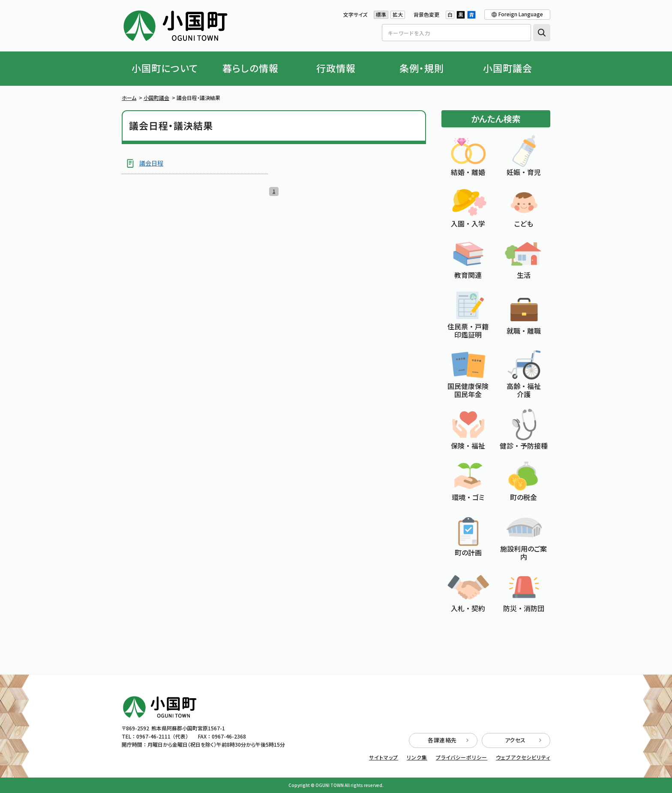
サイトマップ (384, 757)
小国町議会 (156, 98)
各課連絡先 (448, 740)
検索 (542, 33)
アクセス (523, 740)
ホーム (129, 98)
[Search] (456, 33)
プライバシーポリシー (462, 757)
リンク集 (417, 757)
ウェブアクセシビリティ (523, 757)
